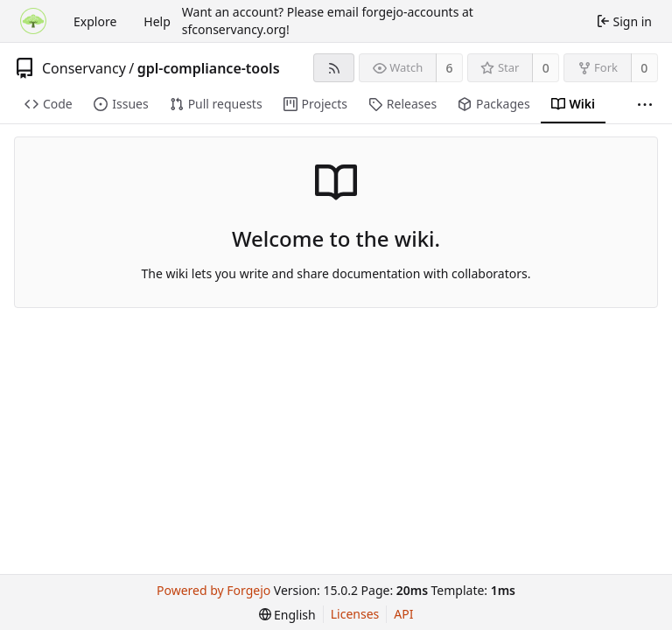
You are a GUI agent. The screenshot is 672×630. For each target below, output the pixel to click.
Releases (402, 104)
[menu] (287, 615)
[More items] (645, 105)
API (403, 614)
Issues (121, 104)
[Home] (33, 21)
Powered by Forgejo (213, 590)
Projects (315, 104)
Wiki (573, 104)
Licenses (355, 614)
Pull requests (216, 104)
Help (157, 21)
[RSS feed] (334, 68)
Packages (493, 104)
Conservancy (84, 68)
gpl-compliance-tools (209, 68)
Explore (95, 21)
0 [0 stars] (546, 68)
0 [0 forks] (644, 68)
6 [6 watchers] (450, 68)
